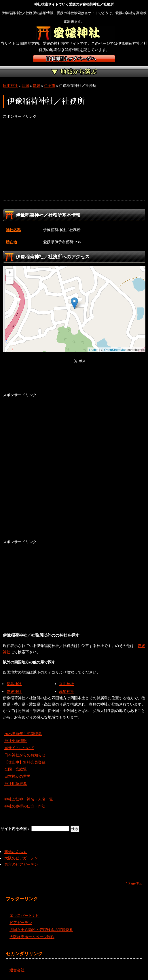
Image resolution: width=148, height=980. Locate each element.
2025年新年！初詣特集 (23, 734)
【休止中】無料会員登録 (25, 762)
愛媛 (37, 86)
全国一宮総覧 (16, 769)
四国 (25, 86)
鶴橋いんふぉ (16, 852)
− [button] (10, 280)
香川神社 (67, 684)
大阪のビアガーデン (21, 858)
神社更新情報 (16, 741)
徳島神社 (14, 684)
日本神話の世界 (17, 776)
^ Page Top (134, 883)
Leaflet (94, 350)
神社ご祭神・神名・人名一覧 (29, 799)
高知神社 (67, 692)
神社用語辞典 (16, 784)
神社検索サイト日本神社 (74, 59)
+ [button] (10, 272)
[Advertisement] (74, 160)
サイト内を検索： (16, 829)
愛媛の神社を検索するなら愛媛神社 (74, 33)
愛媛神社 (14, 692)
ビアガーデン (21, 923)
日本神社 (10, 86)
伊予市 (50, 86)
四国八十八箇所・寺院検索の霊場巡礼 (41, 930)
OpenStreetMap (115, 350)
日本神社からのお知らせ (25, 755)
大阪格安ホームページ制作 (32, 937)
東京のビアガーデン (21, 864)
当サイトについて (19, 748)
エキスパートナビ (24, 916)
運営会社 (17, 970)
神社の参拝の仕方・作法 (25, 806)
